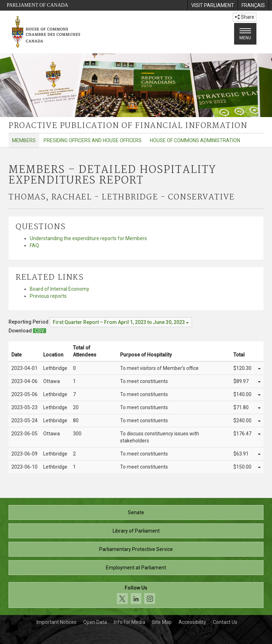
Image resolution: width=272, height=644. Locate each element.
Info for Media (129, 622)
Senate (136, 512)
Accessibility (192, 622)
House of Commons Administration (195, 140)
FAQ (34, 245)
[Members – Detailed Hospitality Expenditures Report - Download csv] (39, 331)
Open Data (95, 622)
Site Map (162, 622)
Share (245, 17)
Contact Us (225, 622)
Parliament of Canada (37, 5)
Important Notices (56, 622)
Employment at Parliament (136, 568)
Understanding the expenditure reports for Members (88, 238)
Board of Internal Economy (59, 289)
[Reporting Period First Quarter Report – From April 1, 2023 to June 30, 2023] (121, 322)
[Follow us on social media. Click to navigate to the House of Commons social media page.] (136, 595)
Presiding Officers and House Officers (93, 140)
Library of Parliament (136, 531)
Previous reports (48, 296)
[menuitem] (212, 5)
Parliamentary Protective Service (136, 549)
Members (24, 140)
